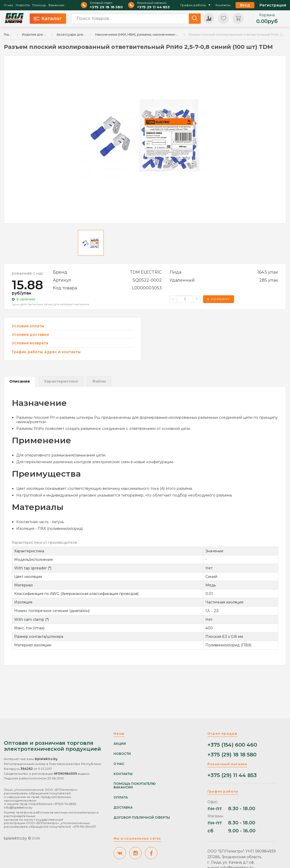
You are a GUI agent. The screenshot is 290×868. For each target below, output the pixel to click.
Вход (245, 5)
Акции (120, 744)
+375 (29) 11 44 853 (232, 775)
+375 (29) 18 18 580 (232, 755)
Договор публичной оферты (142, 818)
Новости (23, 5)
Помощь (39, 5)
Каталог (48, 19)
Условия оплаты (28, 326)
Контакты (223, 5)
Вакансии (56, 5)
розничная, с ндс (28, 273)
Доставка (123, 808)
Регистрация (273, 5)
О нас (9, 5)
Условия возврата (30, 343)
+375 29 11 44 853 (153, 7)
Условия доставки (30, 335)
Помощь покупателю (135, 784)
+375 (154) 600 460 (232, 745)
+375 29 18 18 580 (106, 7)
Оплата (121, 797)
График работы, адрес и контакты (46, 352)
